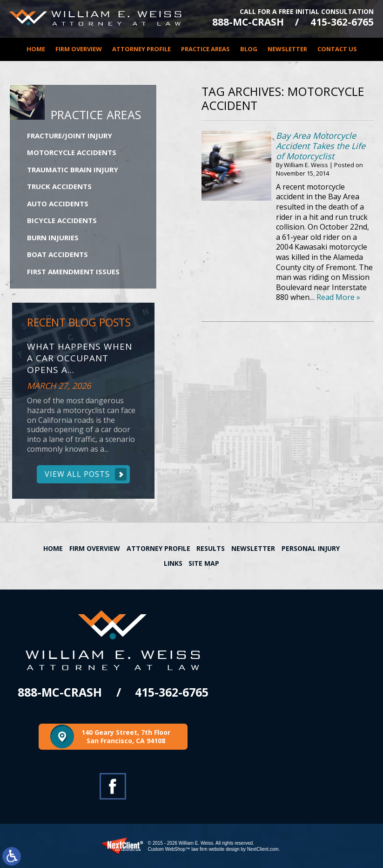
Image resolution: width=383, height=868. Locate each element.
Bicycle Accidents (62, 220)
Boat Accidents (57, 254)
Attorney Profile (141, 49)
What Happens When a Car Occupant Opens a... (80, 358)
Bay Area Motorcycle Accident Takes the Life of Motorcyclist (321, 146)
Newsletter (287, 49)
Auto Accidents (58, 203)
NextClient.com (263, 849)
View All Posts (77, 474)
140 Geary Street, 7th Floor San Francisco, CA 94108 (126, 736)
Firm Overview (79, 49)
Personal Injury (311, 548)
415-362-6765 (342, 22)
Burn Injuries (53, 237)
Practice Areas (205, 49)
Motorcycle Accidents (72, 152)
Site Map (204, 563)
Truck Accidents (59, 186)
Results (211, 548)
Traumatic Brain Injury (73, 170)
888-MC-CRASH (248, 22)
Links (173, 563)
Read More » (338, 297)
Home (36, 49)
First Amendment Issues (73, 271)
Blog (249, 49)
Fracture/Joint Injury (70, 136)
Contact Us (337, 49)
